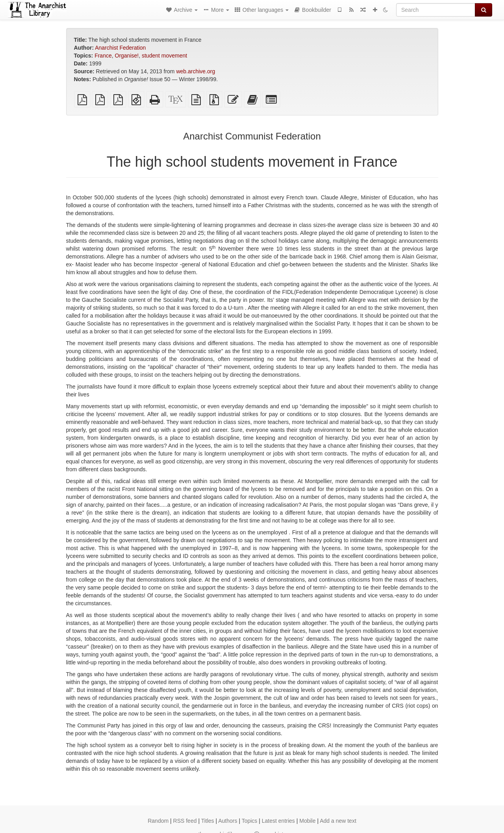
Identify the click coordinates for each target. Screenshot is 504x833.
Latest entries (278, 821)
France (103, 56)
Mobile (307, 821)
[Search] (436, 10)
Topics (250, 821)
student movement (164, 56)
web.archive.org (195, 71)
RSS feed (185, 821)
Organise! (127, 56)
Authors (228, 821)
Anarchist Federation (120, 48)
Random (158, 821)
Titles (208, 821)
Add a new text (338, 821)
